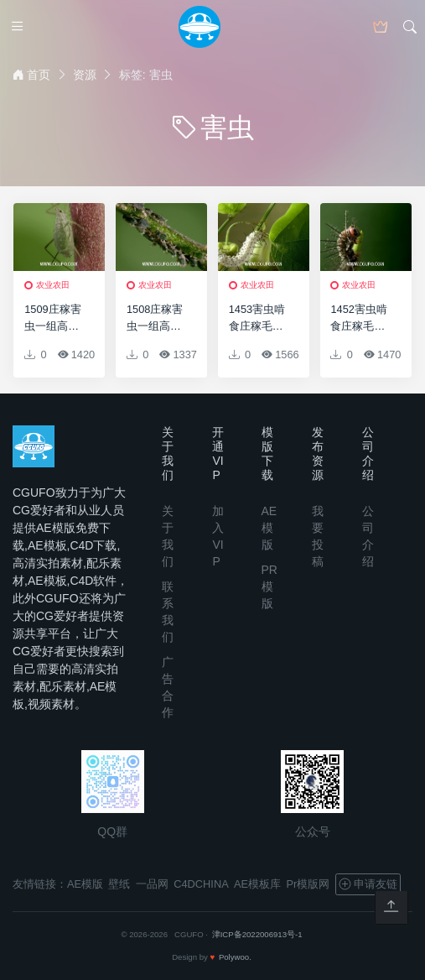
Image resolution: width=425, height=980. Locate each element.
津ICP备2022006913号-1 (257, 934)
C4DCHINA (201, 884)
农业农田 (53, 285)
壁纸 (119, 884)
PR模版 (270, 586)
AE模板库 (257, 884)
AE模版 (270, 528)
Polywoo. (235, 957)
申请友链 (368, 884)
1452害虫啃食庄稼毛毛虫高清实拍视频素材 (358, 318)
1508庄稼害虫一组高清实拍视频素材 (155, 318)
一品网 (152, 884)
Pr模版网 (308, 884)
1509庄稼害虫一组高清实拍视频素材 (52, 318)
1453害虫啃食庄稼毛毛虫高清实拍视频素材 (257, 318)
